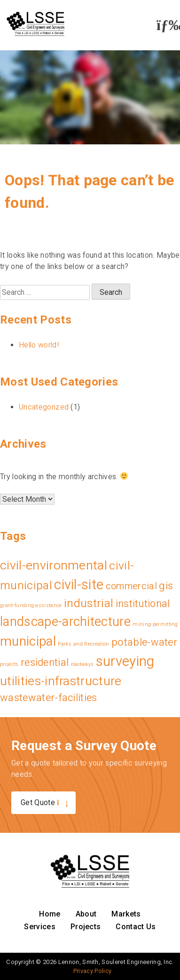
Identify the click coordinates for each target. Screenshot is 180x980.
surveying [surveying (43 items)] (125, 661)
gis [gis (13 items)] (166, 585)
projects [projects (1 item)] (9, 664)
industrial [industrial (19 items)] (89, 603)
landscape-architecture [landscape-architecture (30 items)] (65, 622)
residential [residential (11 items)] (45, 662)
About (86, 914)
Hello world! (39, 345)
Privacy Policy (92, 971)
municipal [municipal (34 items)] (28, 641)
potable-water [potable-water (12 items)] (144, 642)
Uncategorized (44, 407)
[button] (166, 25)
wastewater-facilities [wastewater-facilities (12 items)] (49, 698)
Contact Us (136, 927)
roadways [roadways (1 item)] (82, 664)
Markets (126, 914)
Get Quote (43, 802)
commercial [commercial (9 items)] (131, 586)
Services (40, 927)
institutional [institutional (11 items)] (143, 604)
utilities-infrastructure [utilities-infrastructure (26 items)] (61, 681)
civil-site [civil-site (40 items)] (79, 585)
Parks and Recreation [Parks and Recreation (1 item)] (83, 644)
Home (50, 914)
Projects (86, 927)
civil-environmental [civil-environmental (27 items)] (54, 565)
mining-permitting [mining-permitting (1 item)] (155, 624)
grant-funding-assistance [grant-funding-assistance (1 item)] (31, 605)
